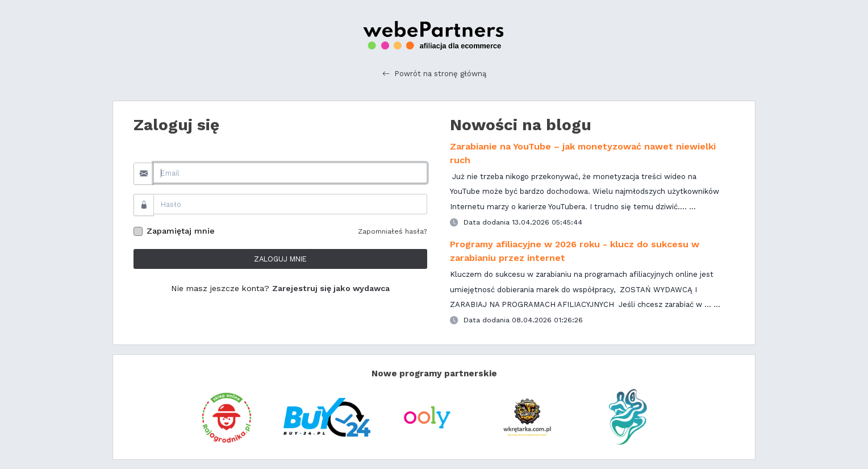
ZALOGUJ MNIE (280, 259)
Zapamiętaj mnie (181, 231)
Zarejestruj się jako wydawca (331, 288)
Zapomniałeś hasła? (393, 231)
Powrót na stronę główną (434, 74)
